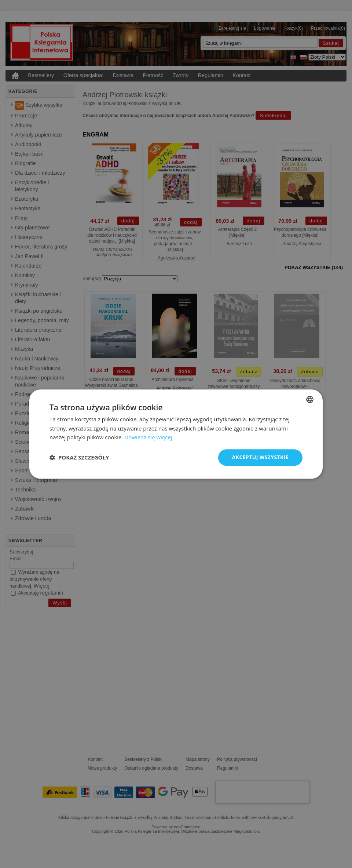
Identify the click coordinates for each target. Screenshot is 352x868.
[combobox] (310, 399)
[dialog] (176, 434)
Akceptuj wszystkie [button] (260, 457)
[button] (79, 458)
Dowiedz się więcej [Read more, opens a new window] (148, 437)
